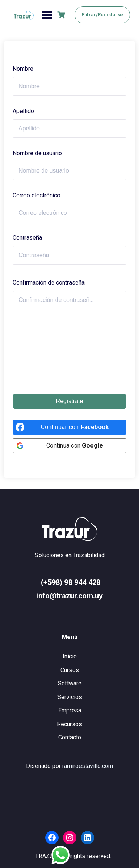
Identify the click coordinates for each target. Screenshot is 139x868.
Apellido (23, 111)
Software (70, 683)
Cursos (70, 670)
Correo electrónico (37, 195)
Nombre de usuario (37, 153)
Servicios (70, 697)
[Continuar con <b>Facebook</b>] (69, 427)
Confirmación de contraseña (49, 282)
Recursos (69, 724)
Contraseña (27, 238)
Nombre (23, 69)
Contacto (70, 737)
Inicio (70, 656)
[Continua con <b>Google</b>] (69, 446)
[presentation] (43, 352)
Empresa (70, 710)
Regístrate (70, 401)
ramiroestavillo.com (88, 766)
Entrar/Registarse (102, 15)
